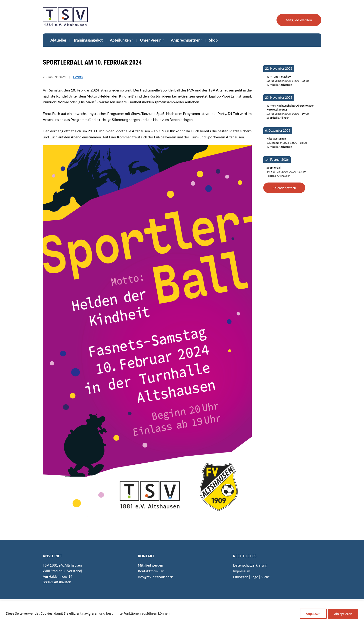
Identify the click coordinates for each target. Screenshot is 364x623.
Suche (265, 576)
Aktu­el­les (58, 40)
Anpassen (310, 614)
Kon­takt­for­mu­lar (151, 571)
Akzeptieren (342, 614)
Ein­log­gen (241, 576)
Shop (213, 40)
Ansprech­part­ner (185, 40)
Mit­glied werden (299, 20)
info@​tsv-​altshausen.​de (156, 576)
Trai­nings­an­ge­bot (88, 40)
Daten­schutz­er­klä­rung (250, 565)
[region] (182, 612)
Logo (254, 576)
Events (78, 77)
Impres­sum (242, 571)
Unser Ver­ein (151, 40)
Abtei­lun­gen (120, 40)
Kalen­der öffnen (284, 188)
